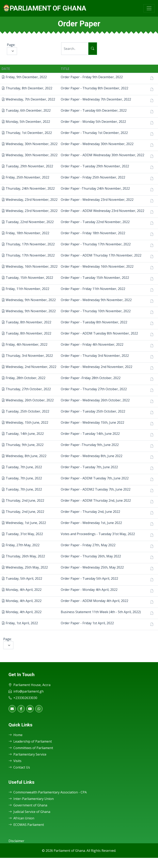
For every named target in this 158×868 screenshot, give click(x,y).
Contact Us (19, 767)
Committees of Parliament (31, 748)
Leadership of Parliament (30, 741)
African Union (21, 818)
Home (15, 735)
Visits (15, 761)
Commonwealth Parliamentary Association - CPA (48, 792)
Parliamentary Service (27, 754)
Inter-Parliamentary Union (31, 799)
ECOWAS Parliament (26, 825)
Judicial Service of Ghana (29, 812)
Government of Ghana (28, 805)
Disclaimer (16, 841)
